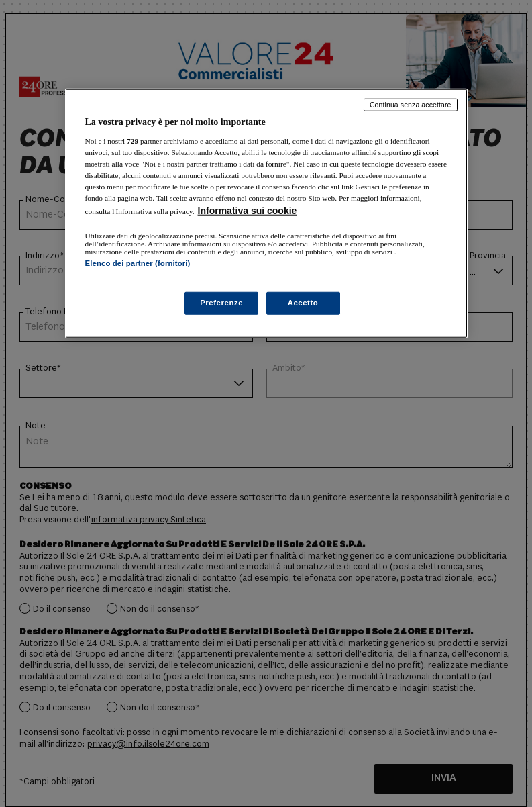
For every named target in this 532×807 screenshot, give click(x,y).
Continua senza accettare (411, 105)
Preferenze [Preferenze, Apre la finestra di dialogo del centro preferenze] (221, 302)
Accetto (303, 302)
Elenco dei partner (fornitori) (138, 263)
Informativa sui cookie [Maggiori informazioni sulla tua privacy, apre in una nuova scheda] (248, 211)
